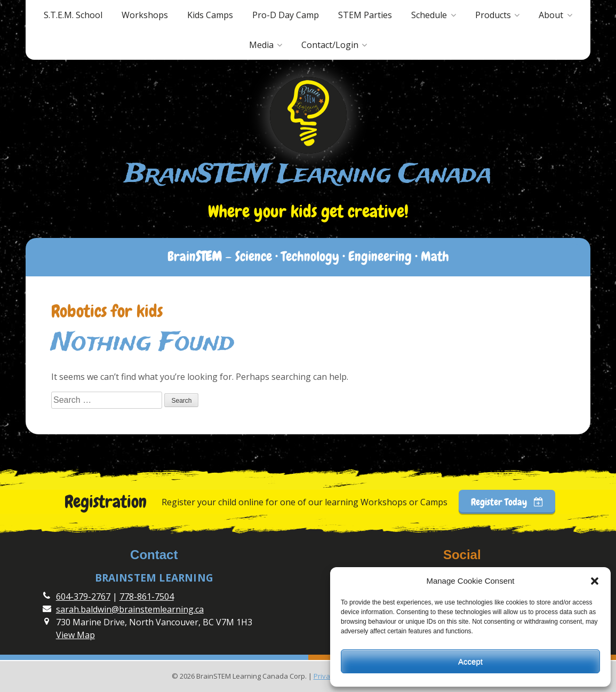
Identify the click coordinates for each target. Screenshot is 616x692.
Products (493, 15)
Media (261, 45)
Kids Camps (210, 15)
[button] (595, 581)
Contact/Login (330, 45)
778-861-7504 (147, 596)
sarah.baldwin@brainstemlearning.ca (130, 609)
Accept (470, 661)
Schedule (429, 15)
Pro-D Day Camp (286, 15)
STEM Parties (365, 15)
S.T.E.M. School (73, 15)
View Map (75, 635)
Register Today (507, 502)
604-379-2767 (83, 596)
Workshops (145, 15)
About (551, 15)
